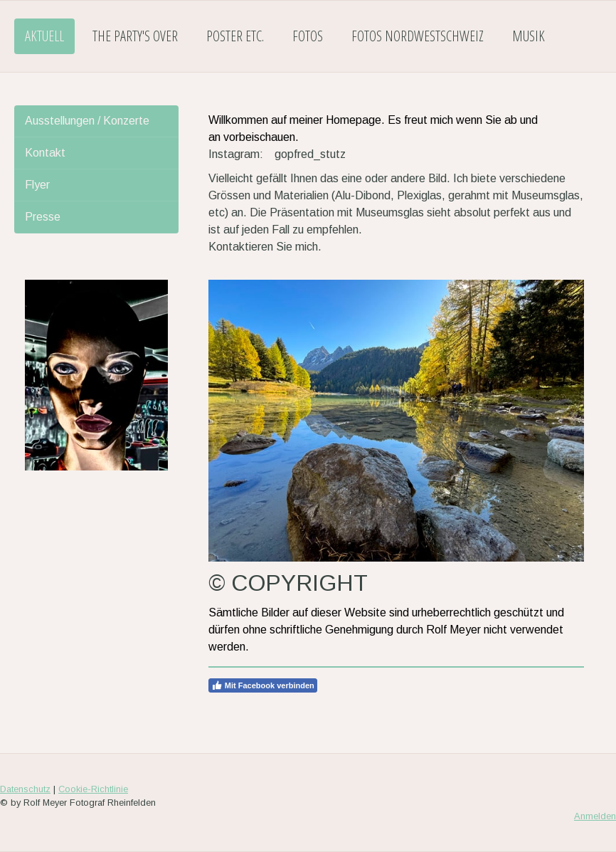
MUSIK (529, 36)
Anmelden (595, 816)
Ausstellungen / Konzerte (87, 121)
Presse (43, 217)
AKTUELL (44, 36)
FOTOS (308, 36)
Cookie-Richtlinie (93, 789)
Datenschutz (25, 789)
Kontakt (45, 153)
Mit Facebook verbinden (263, 685)
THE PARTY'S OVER (135, 36)
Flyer (37, 185)
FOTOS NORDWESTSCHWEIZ (418, 36)
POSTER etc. (235, 36)
